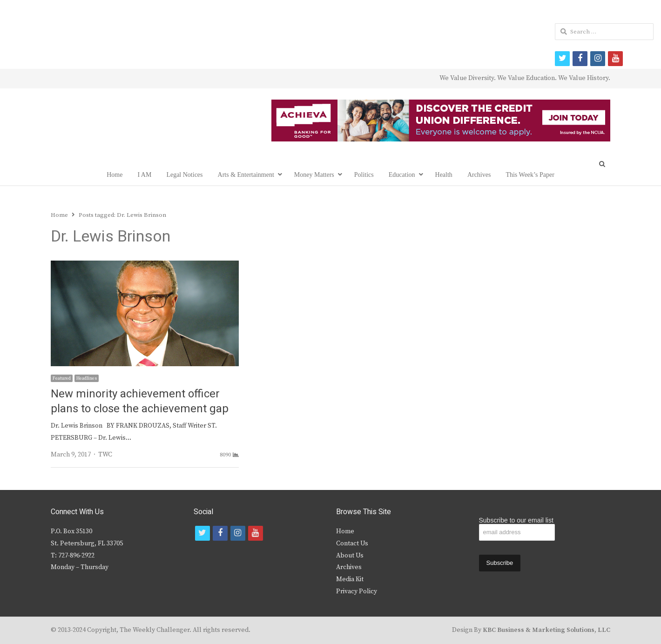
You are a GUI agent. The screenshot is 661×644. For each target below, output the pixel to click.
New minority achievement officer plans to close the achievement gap (140, 401)
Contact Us (352, 543)
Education (402, 175)
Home (115, 175)
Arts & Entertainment (246, 175)
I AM (144, 175)
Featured (62, 378)
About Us (350, 556)
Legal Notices (184, 175)
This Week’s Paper (530, 175)
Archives (479, 175)
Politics (364, 175)
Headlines (87, 378)
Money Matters (314, 175)
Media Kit (350, 579)
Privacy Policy (357, 591)
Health (444, 175)
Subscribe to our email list (516, 520)
